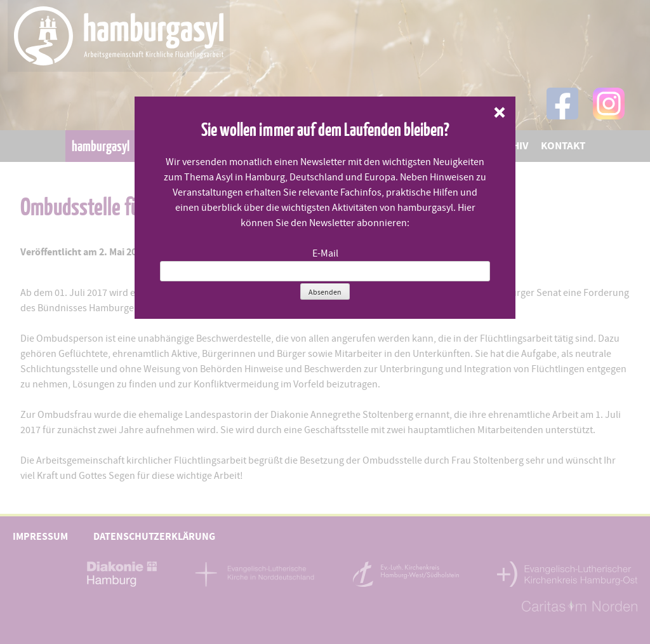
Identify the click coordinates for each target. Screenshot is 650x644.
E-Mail (325, 253)
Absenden (325, 292)
